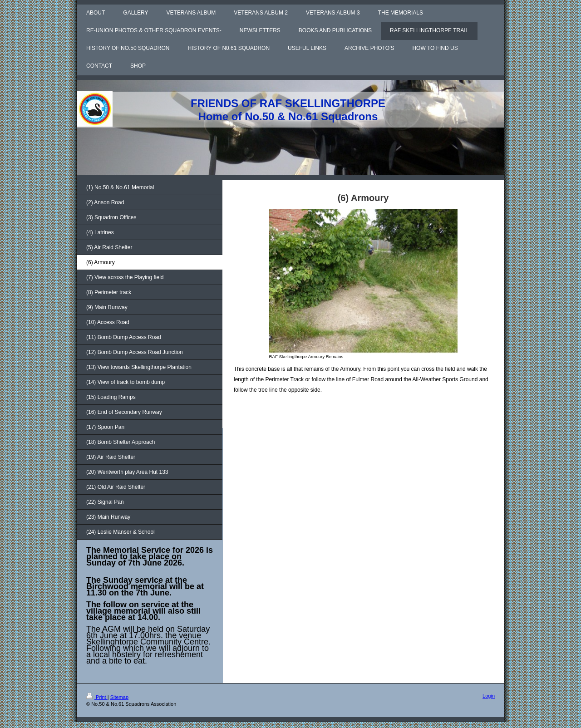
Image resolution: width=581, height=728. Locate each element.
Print (97, 697)
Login (489, 696)
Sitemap (119, 697)
